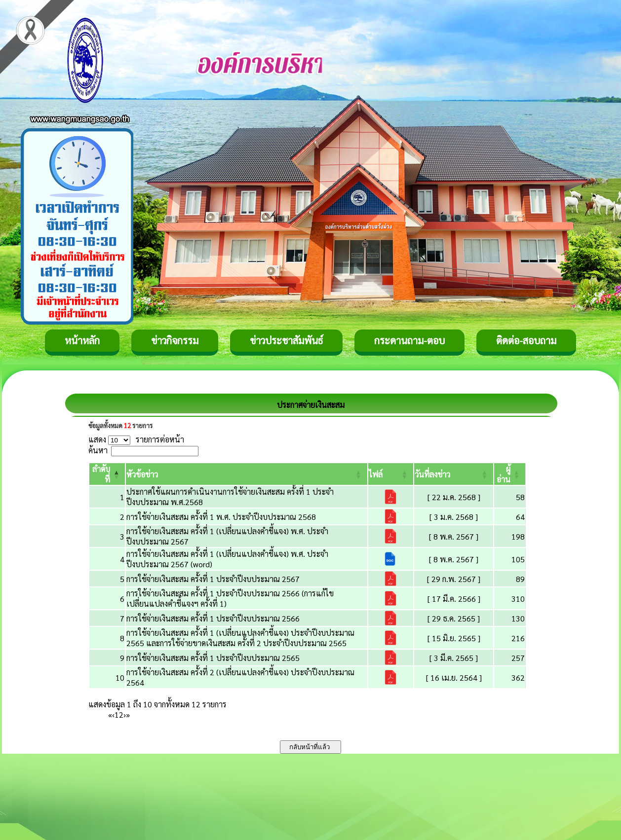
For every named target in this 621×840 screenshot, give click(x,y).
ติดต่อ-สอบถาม (526, 340)
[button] (142, 474)
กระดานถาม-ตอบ (409, 340)
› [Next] (125, 714)
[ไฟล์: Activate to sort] (391, 474)
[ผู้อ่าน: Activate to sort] (510, 474)
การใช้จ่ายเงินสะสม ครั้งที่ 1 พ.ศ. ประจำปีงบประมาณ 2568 (221, 517)
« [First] (110, 714)
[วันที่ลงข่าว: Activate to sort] (454, 474)
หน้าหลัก (82, 340)
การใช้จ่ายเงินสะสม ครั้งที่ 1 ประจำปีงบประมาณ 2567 (213, 579)
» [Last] (128, 714)
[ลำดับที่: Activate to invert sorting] (107, 474)
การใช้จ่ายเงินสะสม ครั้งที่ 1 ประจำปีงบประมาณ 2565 (213, 658)
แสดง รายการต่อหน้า (136, 439)
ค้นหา (98, 450)
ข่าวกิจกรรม (175, 340)
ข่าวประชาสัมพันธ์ (286, 340)
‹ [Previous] (113, 714)
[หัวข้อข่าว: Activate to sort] (246, 474)
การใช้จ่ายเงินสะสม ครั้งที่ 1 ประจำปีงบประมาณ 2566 (213, 618)
